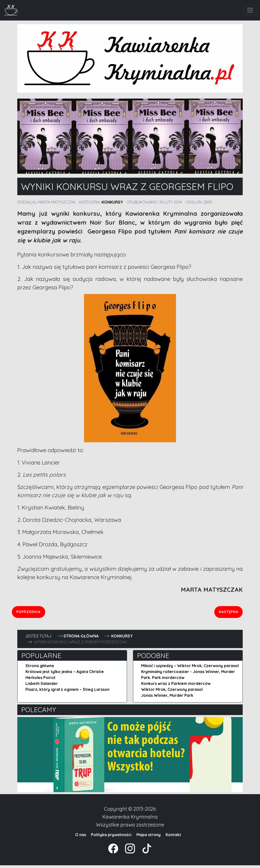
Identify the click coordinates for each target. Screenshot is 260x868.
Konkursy (112, 202)
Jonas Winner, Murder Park (167, 698)
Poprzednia (46, 613)
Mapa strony (149, 837)
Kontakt (173, 837)
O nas (81, 837)
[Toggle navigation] (250, 10)
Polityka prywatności (111, 837)
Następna (227, 613)
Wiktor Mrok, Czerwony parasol (172, 692)
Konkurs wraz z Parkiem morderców (176, 686)
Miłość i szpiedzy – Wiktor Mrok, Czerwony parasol (190, 668)
